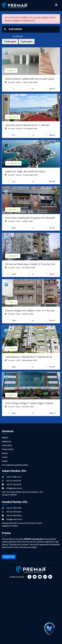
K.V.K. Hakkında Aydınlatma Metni (15, 465)
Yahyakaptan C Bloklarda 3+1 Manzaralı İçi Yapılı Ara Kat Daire (29, 357)
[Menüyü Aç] (56, 5)
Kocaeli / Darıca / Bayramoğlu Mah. (22, 175)
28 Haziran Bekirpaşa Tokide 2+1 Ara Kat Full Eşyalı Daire (30, 264)
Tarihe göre (10, 42)
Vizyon (5, 457)
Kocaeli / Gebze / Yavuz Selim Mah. (21, 82)
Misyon (5, 453)
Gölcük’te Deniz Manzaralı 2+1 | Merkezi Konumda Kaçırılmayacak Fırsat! (28, 125)
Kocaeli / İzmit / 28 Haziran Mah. (20, 267)
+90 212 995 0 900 (12, 508)
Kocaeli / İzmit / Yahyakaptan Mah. (21, 360)
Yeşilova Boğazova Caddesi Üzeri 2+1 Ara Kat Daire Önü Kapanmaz (30, 311)
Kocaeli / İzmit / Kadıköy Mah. (19, 221)
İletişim (5, 461)
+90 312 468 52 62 (12, 477)
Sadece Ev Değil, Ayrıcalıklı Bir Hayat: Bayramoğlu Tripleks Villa (25, 172)
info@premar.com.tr (12, 488)
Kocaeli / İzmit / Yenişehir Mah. (20, 407)
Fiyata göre (27, 42)
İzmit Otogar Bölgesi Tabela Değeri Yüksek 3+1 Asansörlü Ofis (29, 403)
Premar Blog (7, 445)
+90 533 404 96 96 (11, 481)
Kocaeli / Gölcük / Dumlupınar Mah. (21, 128)
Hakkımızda (6, 442)
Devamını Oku (9, 557)
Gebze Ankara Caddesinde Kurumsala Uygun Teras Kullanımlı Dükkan (30, 79)
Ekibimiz (5, 438)
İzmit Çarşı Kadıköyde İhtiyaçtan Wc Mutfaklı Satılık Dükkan (30, 218)
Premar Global (8, 449)
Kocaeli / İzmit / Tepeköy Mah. (19, 314)
